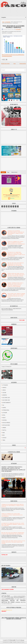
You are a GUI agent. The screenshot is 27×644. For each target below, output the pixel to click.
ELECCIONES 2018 (6, 400)
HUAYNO (4, 408)
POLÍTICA (4, 430)
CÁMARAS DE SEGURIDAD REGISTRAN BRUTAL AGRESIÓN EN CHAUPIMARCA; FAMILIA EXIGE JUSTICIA (13, 506)
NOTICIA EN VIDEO (6, 425)
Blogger (23, 640)
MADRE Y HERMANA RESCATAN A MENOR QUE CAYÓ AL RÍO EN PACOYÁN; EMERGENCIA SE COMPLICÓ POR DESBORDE (13, 469)
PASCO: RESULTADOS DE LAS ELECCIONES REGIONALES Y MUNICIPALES (13, 27)
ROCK (3, 435)
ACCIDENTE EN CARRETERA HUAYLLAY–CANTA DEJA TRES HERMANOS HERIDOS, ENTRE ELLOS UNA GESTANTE (13, 524)
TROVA (4, 440)
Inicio (15, 64)
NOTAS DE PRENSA (6, 423)
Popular (3, 172)
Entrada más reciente (5, 64)
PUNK (4, 433)
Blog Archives (14, 172)
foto (3, 405)
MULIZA (4, 418)
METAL (4, 415)
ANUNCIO (4, 388)
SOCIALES (4, 438)
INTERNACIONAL (6, 410)
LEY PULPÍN (5, 413)
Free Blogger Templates (12, 642)
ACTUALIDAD (8, 22)
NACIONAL (5, 420)
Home (3, 22)
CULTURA (4, 393)
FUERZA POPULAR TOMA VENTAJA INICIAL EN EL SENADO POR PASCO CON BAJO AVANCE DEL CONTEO (16, 275)
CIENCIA (4, 390)
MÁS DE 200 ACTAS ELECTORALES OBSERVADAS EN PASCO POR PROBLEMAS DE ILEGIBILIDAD (16, 264)
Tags (8, 172)
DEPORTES (5, 395)
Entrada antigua (23, 64)
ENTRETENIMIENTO (6, 403)
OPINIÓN (4, 428)
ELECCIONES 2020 (6, 398)
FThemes (23, 642)
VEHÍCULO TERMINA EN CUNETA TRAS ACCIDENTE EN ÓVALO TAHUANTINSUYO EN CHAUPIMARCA (16, 243)
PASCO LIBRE (13, 640)
